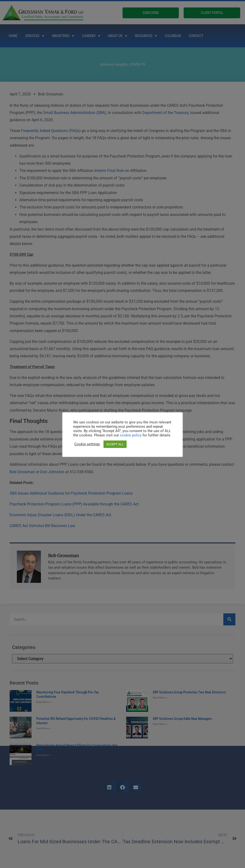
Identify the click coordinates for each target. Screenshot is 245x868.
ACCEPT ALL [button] (115, 444)
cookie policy (131, 435)
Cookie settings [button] (87, 444)
